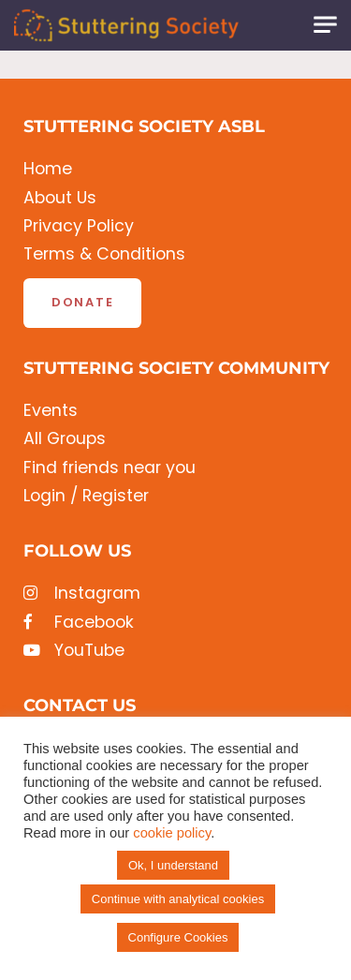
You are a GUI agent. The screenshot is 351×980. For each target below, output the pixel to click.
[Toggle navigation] (325, 25)
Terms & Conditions (104, 254)
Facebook (79, 623)
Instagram (82, 594)
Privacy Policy (79, 226)
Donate (82, 302)
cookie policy (172, 833)
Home (48, 169)
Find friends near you (110, 468)
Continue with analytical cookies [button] (178, 899)
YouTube (74, 651)
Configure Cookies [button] (178, 937)
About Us (60, 198)
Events (51, 411)
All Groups (65, 439)
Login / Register (86, 496)
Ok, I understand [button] (173, 865)
